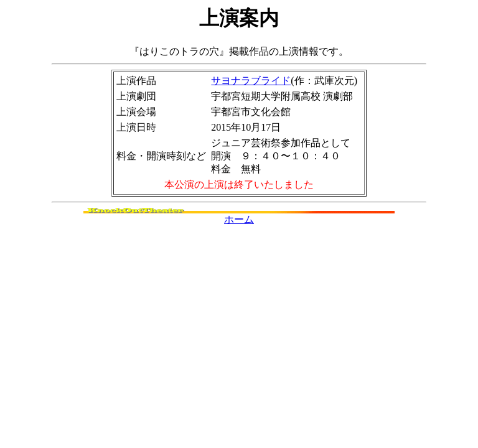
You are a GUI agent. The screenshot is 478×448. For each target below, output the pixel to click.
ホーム (239, 219)
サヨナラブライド (251, 81)
